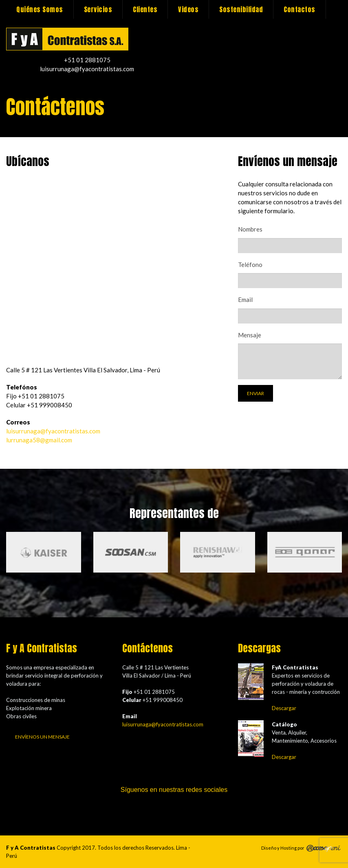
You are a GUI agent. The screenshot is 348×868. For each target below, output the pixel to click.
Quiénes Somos (40, 9)
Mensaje (250, 335)
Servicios (98, 9)
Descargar (284, 708)
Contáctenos (67, 39)
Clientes (145, 9)
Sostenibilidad (241, 9)
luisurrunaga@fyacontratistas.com (53, 431)
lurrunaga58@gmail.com (39, 440)
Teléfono (250, 265)
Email (245, 300)
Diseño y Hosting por (283, 847)
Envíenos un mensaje (42, 737)
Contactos (300, 9)
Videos (188, 9)
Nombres (250, 229)
